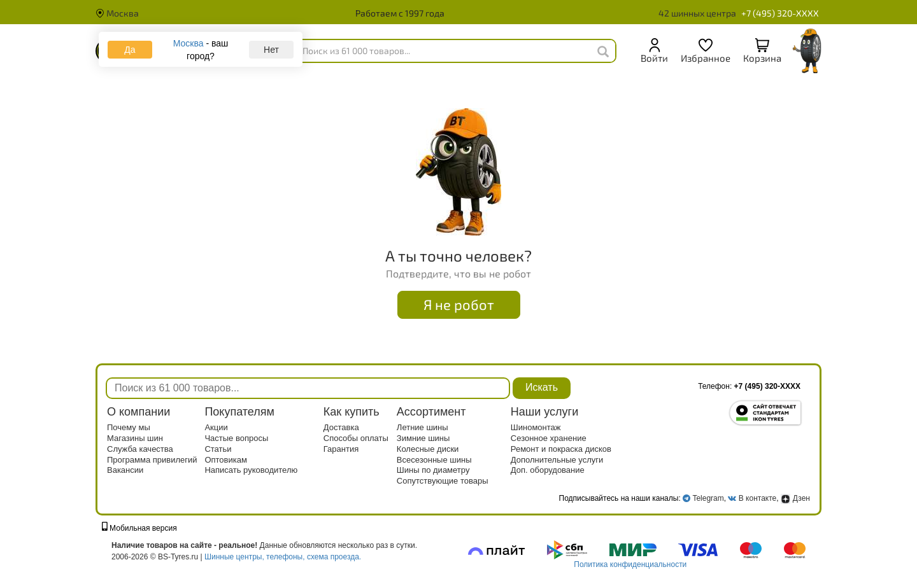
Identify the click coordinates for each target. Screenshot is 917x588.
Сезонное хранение (549, 438)
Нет (271, 50)
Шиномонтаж (536, 427)
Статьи (218, 449)
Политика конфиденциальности (630, 564)
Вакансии (125, 470)
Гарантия (341, 449)
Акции (216, 427)
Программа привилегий (152, 460)
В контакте (757, 498)
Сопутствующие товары (443, 481)
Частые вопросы (236, 438)
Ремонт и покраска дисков (561, 449)
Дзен (795, 498)
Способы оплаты (356, 438)
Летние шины (423, 427)
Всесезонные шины (434, 460)
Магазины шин (135, 438)
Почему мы (129, 427)
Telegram (708, 498)
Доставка (341, 427)
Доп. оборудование (548, 470)
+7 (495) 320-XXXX (780, 13)
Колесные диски (428, 449)
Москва (117, 13)
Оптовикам (226, 460)
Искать (542, 387)
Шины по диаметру (433, 470)
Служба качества (140, 449)
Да (130, 50)
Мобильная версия (139, 528)
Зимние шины (423, 438)
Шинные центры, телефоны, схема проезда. (283, 557)
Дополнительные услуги (557, 460)
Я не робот (459, 304)
